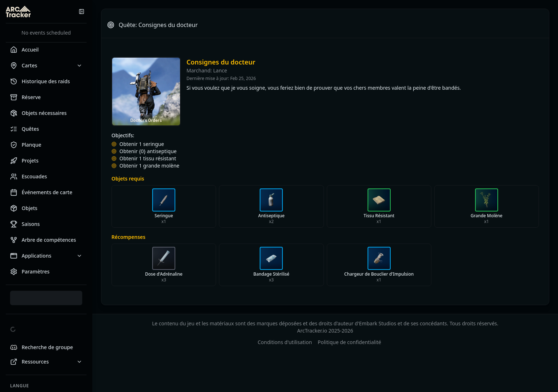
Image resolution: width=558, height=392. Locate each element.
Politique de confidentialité (350, 342)
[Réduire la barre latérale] (82, 12)
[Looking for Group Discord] (46, 347)
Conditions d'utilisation (285, 342)
